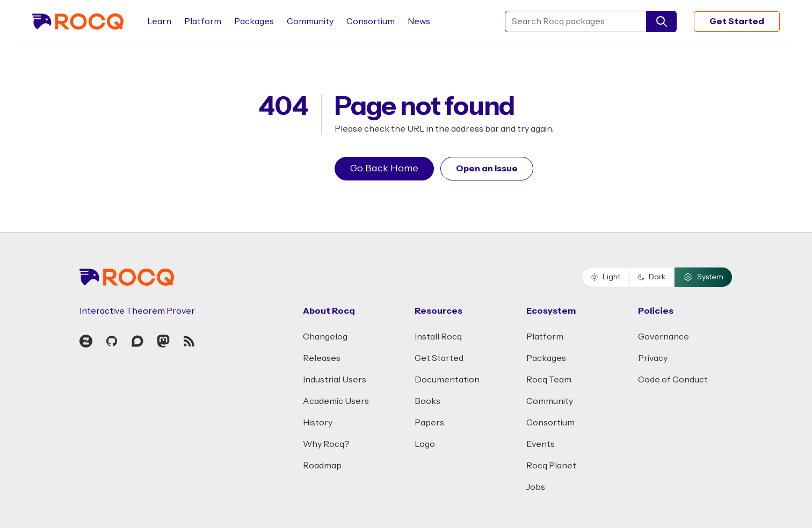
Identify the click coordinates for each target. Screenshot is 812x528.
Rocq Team (549, 380)
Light (606, 277)
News (419, 21)
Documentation (447, 380)
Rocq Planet (551, 466)
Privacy (653, 358)
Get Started (737, 21)
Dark (652, 277)
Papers (429, 423)
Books (427, 401)
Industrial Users (335, 380)
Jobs (536, 487)
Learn (159, 21)
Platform (203, 21)
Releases (322, 358)
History (318, 423)
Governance (664, 337)
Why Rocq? (326, 444)
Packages (254, 21)
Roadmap (322, 466)
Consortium (371, 21)
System (703, 277)
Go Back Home (384, 168)
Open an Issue (487, 169)
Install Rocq (438, 337)
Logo (425, 444)
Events (541, 444)
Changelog (325, 337)
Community (310, 21)
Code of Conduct (673, 380)
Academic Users (336, 401)
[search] (662, 21)
